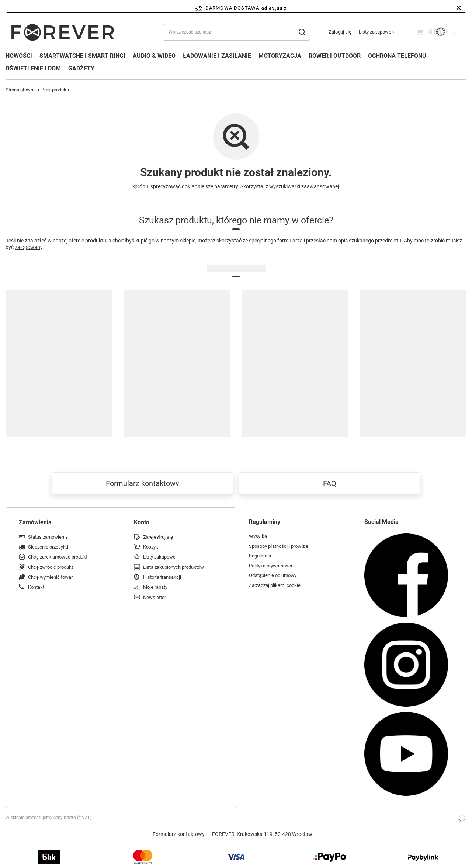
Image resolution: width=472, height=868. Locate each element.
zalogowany (29, 247)
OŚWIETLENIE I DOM (33, 68)
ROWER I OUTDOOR (335, 56)
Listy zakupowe (375, 32)
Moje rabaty (155, 587)
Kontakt (36, 587)
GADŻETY (81, 68)
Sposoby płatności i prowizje (279, 546)
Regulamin (260, 556)
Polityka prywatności (270, 566)
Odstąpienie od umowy (273, 575)
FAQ (330, 483)
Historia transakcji (162, 577)
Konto (142, 522)
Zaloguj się (340, 32)
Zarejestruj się (158, 537)
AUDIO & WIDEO (154, 56)
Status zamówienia (48, 537)
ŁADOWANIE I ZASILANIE (217, 56)
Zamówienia (35, 522)
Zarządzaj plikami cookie (275, 585)
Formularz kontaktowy (142, 483)
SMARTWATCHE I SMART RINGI (82, 56)
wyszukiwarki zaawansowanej (304, 186)
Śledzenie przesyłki (48, 547)
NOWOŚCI (19, 56)
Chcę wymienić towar (50, 577)
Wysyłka (258, 536)
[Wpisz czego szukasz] (236, 32)
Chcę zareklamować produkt (58, 557)
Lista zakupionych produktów (173, 567)
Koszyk (151, 547)
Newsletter (155, 597)
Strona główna (21, 90)
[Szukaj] (302, 32)
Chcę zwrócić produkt (51, 567)
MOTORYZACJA (280, 56)
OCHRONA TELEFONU (397, 56)
